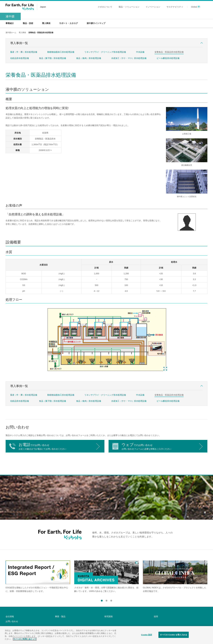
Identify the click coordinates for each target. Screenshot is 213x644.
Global (194, 7)
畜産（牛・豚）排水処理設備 (24, 52)
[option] (38, 577)
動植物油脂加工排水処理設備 (61, 52)
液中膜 (10, 16)
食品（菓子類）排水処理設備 (53, 58)
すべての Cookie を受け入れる (174, 635)
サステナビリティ (175, 7)
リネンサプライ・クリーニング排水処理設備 (105, 52)
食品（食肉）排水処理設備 (89, 58)
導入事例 (22, 33)
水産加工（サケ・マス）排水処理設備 (129, 58)
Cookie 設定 (147, 635)
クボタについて (105, 7)
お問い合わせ (12, 621)
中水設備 (140, 52)
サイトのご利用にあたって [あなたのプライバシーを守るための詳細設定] (25, 640)
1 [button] (102, 600)
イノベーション (153, 7)
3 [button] (111, 600)
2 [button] (106, 600)
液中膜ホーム (11, 33)
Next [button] (116, 601)
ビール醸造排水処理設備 (168, 58)
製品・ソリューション (129, 7)
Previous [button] (97, 601)
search (206, 7)
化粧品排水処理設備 (20, 58)
